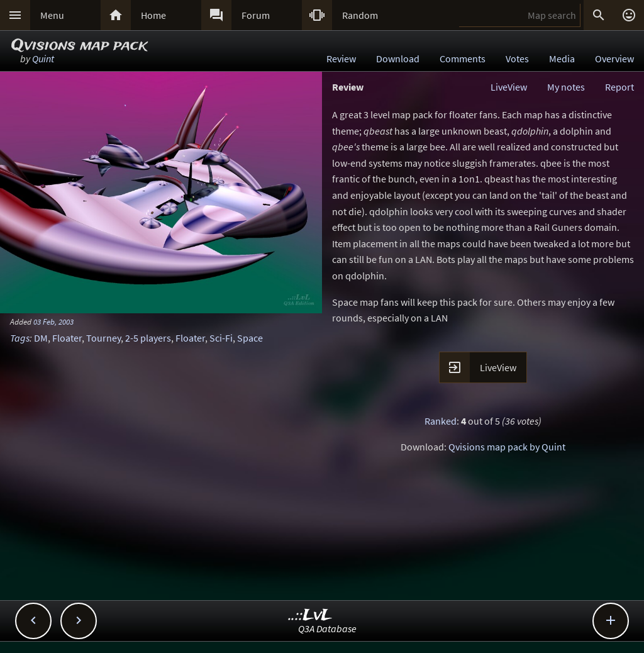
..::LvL (310, 616)
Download (398, 59)
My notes (566, 87)
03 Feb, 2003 (53, 321)
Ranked (441, 421)
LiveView (509, 87)
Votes (517, 59)
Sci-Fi (221, 338)
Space (250, 338)
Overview (614, 59)
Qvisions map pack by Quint (507, 447)
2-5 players (148, 338)
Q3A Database (327, 628)
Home (153, 15)
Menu (52, 15)
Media (562, 59)
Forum (256, 15)
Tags (20, 338)
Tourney (103, 338)
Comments (463, 59)
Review (341, 59)
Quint (43, 59)
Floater (67, 338)
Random (360, 15)
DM (41, 338)
